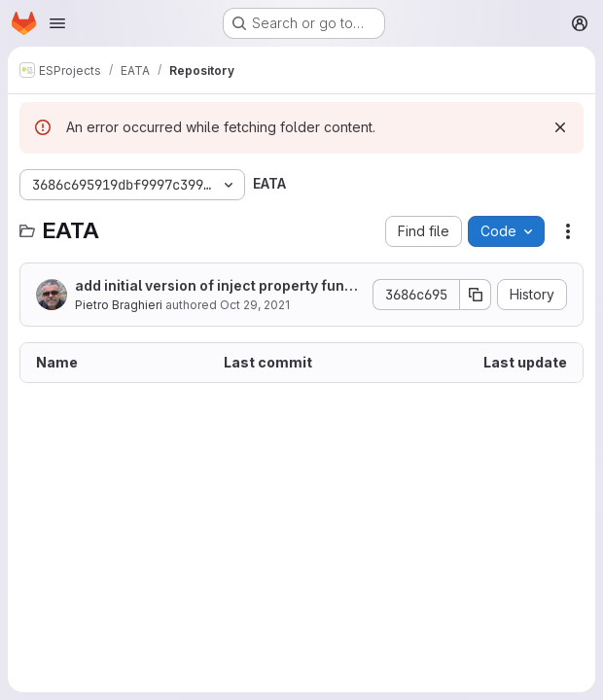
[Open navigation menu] (57, 23)
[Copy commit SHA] (476, 295)
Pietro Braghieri (119, 305)
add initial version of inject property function (218, 286)
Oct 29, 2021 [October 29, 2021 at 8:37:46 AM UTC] (255, 305)
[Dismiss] (560, 127)
